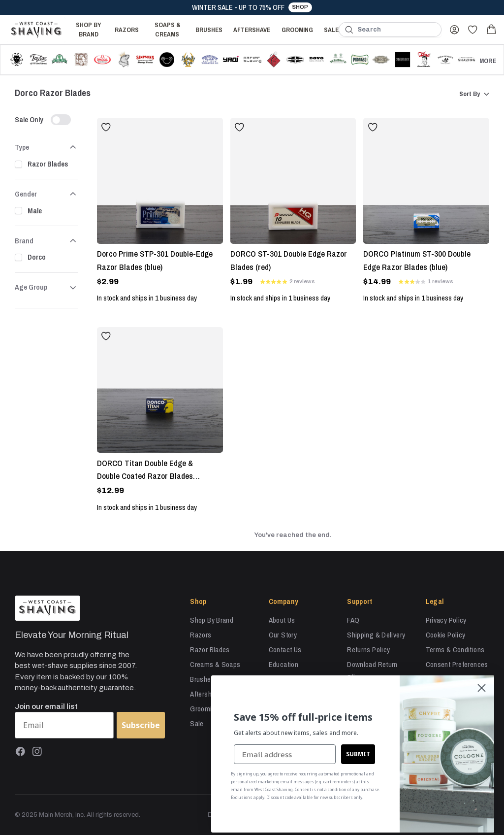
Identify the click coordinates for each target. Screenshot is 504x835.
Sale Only (29, 119)
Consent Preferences (457, 664)
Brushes (209, 30)
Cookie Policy (446, 635)
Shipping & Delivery (376, 635)
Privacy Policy (446, 620)
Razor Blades (48, 164)
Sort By (474, 94)
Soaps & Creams (167, 29)
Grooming (297, 30)
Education (283, 664)
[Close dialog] (482, 688)
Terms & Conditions (455, 650)
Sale (331, 30)
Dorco (37, 257)
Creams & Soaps (215, 664)
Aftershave (252, 30)
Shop (300, 7)
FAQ (353, 620)
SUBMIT (358, 753)
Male (35, 211)
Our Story (283, 635)
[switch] (61, 120)
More (488, 61)
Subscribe (141, 725)
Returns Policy (368, 650)
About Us (282, 620)
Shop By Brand (88, 29)
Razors (127, 30)
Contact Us (285, 650)
